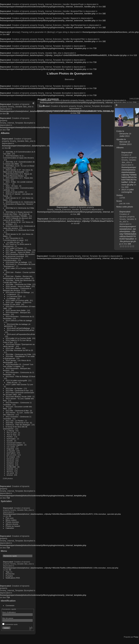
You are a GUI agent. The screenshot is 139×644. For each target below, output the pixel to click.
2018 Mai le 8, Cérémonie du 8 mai (20, 230)
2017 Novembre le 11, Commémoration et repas (13, 239)
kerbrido (10, 469)
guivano (10, 471)
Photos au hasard (13, 526)
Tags (8, 572)
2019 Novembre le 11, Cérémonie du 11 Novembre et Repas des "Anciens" (19, 203)
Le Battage (11, 298)
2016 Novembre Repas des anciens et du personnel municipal (19, 255)
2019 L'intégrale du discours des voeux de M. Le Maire (17, 219)
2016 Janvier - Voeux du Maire (18, 286)
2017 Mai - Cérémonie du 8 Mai (18, 250)
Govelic (10, 441)
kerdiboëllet (11, 467)
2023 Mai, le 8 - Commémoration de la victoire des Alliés (19, 163)
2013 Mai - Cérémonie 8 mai (17, 390)
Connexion (10, 605)
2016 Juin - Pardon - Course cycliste (20, 272)
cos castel (11, 447)
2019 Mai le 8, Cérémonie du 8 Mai (20, 208)
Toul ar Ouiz (12, 435)
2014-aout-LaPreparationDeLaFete (21, 334)
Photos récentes (12, 522)
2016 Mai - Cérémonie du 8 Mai (18, 284)
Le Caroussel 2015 (14, 296)
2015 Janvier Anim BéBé (16, 310)
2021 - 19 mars (12, 186)
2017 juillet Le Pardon (15, 248)
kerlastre (10, 463)
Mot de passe (8, 618)
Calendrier (10, 528)
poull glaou (11, 453)
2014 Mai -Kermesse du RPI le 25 (19, 350)
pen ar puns (12, 455)
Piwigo (136, 637)
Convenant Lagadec (15, 445)
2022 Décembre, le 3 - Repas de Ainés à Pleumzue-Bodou (18, 175)
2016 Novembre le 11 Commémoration (13, 259)
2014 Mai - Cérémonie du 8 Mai (18, 354)
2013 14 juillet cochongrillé (17, 380)
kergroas (10, 465)
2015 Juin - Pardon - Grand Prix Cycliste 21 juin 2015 (17, 303)
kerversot (11, 459)
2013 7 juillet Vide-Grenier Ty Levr (19, 384)
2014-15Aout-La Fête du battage (19, 320)
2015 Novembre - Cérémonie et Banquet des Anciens (17, 289)
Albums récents (12, 524)
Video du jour (12, 382)
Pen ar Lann (12, 433)
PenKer (10, 437)
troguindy (11, 449)
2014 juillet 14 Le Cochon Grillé (18, 338)
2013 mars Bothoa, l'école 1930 (18, 396)
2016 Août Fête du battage (16, 262)
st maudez (11, 451)
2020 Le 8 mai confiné (15, 192)
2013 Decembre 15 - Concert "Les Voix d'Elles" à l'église (18, 365)
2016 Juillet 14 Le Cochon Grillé (19, 268)
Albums (5, 133)
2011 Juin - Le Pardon (15, 421)
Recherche (10, 574)
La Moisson (11, 294)
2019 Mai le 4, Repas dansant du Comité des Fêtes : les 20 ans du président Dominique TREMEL (18, 214)
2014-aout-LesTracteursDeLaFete (20, 330)
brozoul (10, 475)
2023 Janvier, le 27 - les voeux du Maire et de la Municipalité (18, 171)
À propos (9, 576)
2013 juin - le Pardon (14, 388)
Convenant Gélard (14, 443)
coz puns (10, 473)
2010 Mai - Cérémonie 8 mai (17, 423)
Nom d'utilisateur (9, 612)
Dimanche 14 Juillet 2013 (125, 135)
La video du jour (13, 242)
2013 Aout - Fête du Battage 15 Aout (20, 376)
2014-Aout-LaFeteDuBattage (18, 328)
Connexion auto (10, 624)
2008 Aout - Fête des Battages (18, 425)
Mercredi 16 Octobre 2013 (126, 143)
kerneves (11, 461)
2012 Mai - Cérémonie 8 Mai (17, 411)
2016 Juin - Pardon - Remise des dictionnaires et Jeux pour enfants (18, 277)
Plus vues (10, 518)
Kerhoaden (11, 439)
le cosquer (11, 457)
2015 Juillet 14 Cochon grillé (17, 300)
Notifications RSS (13, 578)
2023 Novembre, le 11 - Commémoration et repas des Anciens (18, 157)
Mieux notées (11, 520)
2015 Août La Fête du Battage (18, 292)
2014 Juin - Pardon (13, 348)
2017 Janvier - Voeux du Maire (18, 252)
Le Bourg (11, 431)
